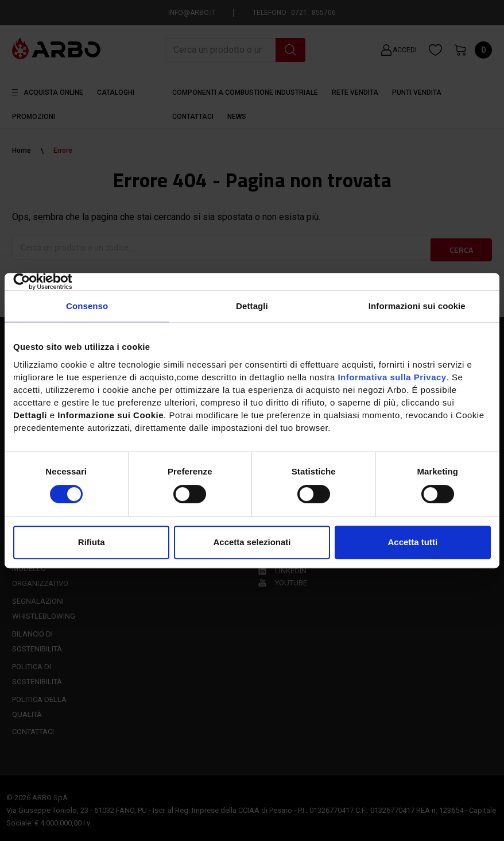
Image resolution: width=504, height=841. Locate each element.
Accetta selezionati (252, 542)
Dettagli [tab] (252, 306)
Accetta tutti (412, 542)
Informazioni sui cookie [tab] (417, 306)
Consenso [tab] (87, 306)
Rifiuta (92, 542)
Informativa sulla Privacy (392, 377)
